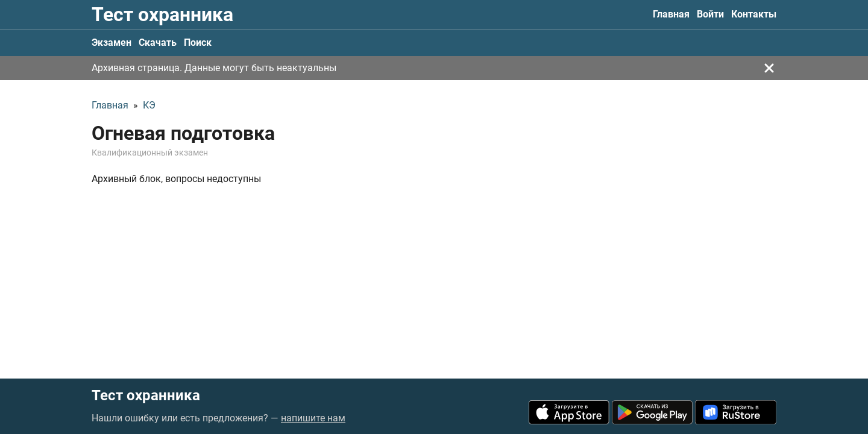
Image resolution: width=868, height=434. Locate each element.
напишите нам (313, 418)
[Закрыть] (769, 68)
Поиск (198, 42)
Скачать (158, 42)
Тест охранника (162, 14)
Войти (710, 14)
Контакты (754, 14)
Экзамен (112, 42)
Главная (671, 14)
